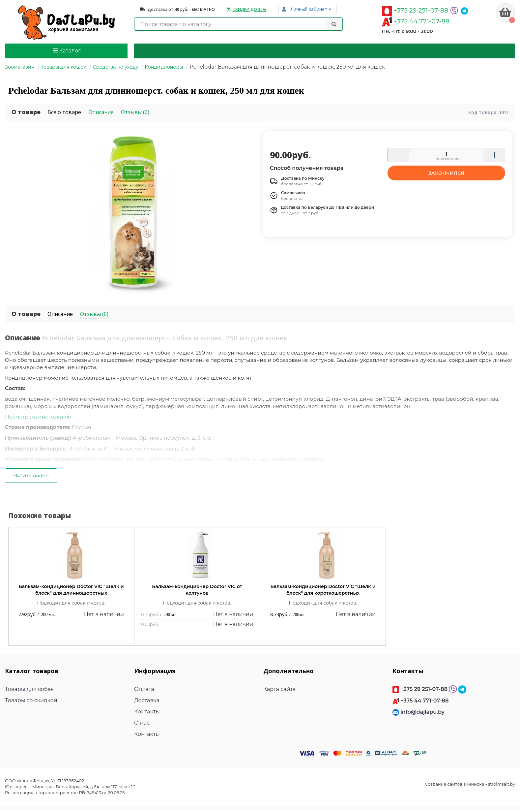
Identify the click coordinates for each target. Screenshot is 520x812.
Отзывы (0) (94, 314)
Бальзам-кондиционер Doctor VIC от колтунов (197, 593)
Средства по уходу (115, 67)
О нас (142, 725)
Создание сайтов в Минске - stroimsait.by (470, 787)
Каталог (67, 51)
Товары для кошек (64, 67)
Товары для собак (29, 692)
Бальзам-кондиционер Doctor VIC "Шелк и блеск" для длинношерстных (71, 593)
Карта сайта (279, 692)
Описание (60, 314)
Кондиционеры (164, 67)
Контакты (147, 714)
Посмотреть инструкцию (39, 418)
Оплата (144, 692)
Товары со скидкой (31, 703)
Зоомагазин (20, 67)
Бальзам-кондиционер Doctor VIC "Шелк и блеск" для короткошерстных (323, 593)
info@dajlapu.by (422, 715)
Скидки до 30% (247, 9)
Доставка (147, 703)
